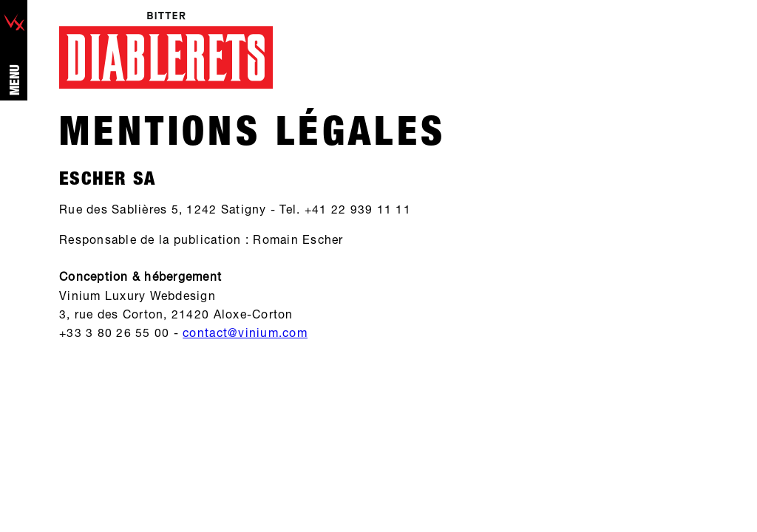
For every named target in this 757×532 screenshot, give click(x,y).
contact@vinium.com (245, 332)
